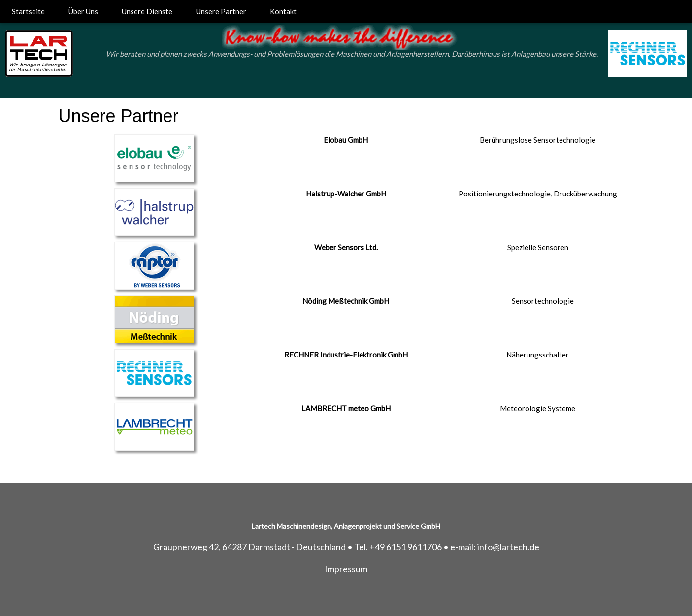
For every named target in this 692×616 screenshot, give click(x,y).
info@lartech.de (508, 547)
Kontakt (283, 11)
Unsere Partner (221, 11)
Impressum (346, 569)
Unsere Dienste (147, 11)
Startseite (28, 11)
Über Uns (83, 11)
